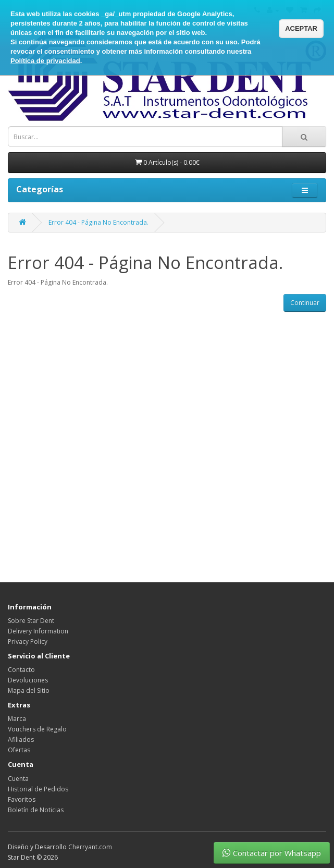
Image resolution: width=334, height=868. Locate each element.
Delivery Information (38, 631)
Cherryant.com (90, 847)
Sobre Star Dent (31, 621)
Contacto (21, 670)
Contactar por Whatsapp (272, 853)
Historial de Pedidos (38, 789)
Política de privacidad (45, 61)
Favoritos (22, 799)
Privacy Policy (28, 641)
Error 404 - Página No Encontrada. (98, 222)
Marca (17, 719)
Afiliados (21, 739)
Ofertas (19, 750)
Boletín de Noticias (36, 810)
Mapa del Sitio (29, 690)
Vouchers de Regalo (37, 729)
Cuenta (18, 779)
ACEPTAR (301, 28)
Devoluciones (28, 680)
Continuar (305, 303)
